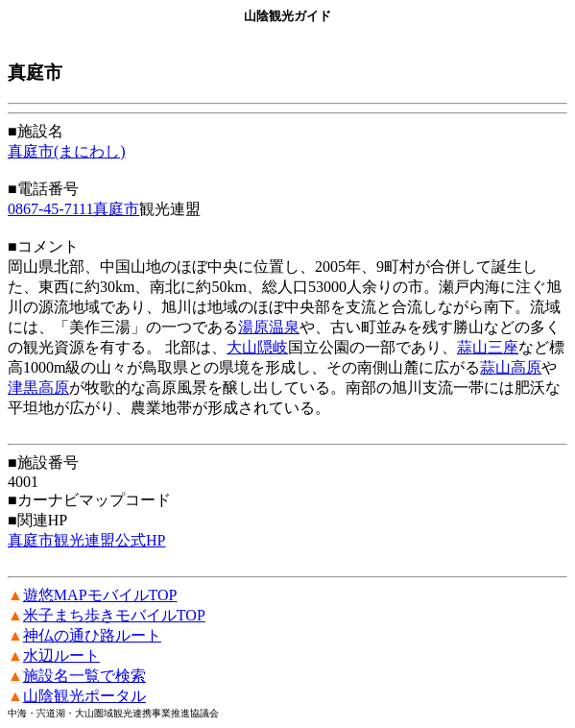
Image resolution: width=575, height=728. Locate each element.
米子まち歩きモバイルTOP (114, 615)
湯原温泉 (269, 327)
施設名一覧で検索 (84, 676)
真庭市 (116, 209)
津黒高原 (38, 388)
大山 (242, 347)
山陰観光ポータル (84, 696)
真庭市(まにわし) (67, 151)
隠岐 (273, 347)
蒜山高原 (511, 367)
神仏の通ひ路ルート (92, 635)
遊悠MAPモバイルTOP (100, 595)
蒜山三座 (488, 347)
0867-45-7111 (50, 209)
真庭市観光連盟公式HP (86, 540)
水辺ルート (61, 655)
